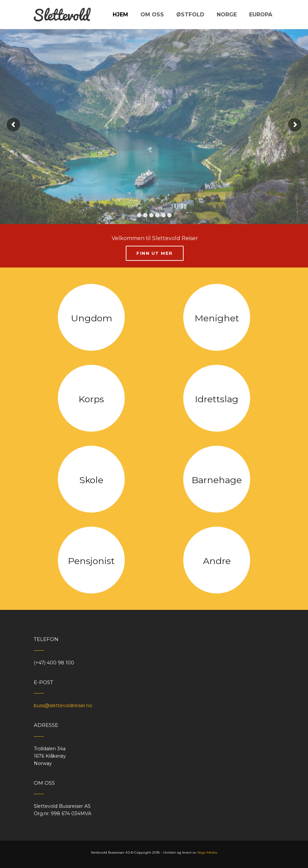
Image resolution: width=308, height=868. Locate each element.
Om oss (152, 15)
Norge (227, 15)
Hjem (120, 15)
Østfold (190, 15)
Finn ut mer (155, 253)
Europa (261, 15)
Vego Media (207, 852)
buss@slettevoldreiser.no (63, 706)
